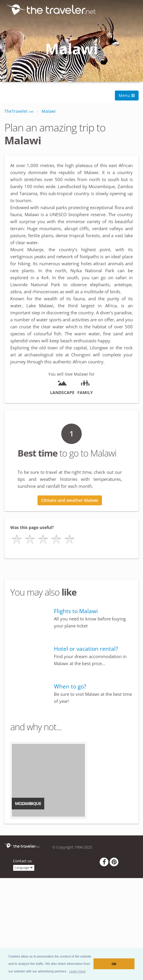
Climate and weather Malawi (70, 500)
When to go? (70, 686)
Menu (127, 95)
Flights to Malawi (76, 611)
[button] (78, 971)
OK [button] (114, 964)
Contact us (22, 861)
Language (24, 867)
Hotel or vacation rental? (86, 649)
